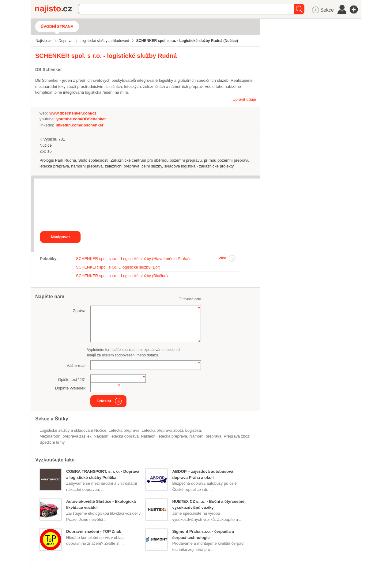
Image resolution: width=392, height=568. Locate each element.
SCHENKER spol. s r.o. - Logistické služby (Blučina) (122, 276)
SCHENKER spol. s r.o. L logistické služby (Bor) (118, 267)
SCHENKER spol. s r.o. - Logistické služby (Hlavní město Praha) (133, 259)
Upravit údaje (244, 99)
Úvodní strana (57, 26)
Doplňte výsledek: (71, 388)
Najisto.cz (57, 9)
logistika (193, 430)
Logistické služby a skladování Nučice (73, 430)
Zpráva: (80, 311)
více (222, 258)
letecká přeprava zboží (162, 430)
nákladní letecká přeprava (164, 436)
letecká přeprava (124, 430)
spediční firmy (52, 442)
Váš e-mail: (76, 365)
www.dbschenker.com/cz (73, 113)
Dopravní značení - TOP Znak (94, 531)
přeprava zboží (237, 436)
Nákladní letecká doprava (116, 436)
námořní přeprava (205, 436)
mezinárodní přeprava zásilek (66, 436)
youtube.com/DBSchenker (81, 119)
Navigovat (60, 237)
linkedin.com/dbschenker (80, 125)
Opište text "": (72, 380)
